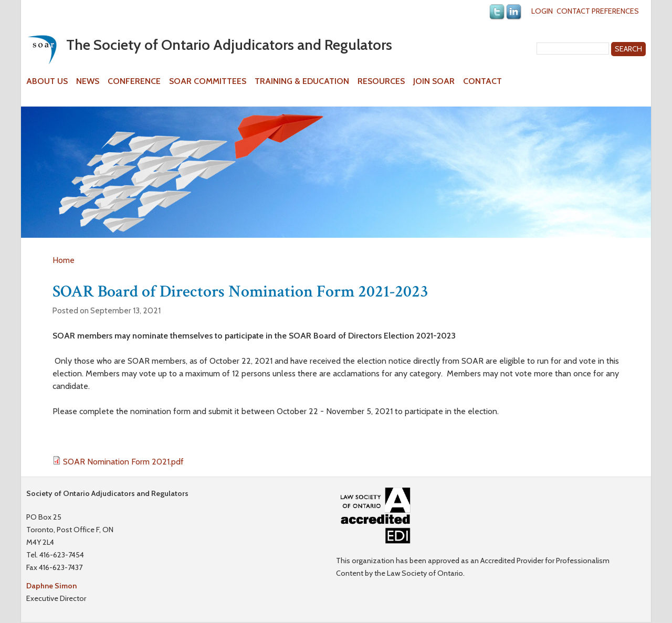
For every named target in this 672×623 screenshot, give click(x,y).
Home (64, 260)
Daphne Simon (51, 586)
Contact (482, 81)
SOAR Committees (208, 81)
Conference (134, 81)
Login (542, 11)
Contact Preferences (598, 11)
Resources (381, 81)
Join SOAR (434, 81)
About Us (47, 81)
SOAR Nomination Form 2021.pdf (123, 462)
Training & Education (302, 81)
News (88, 81)
